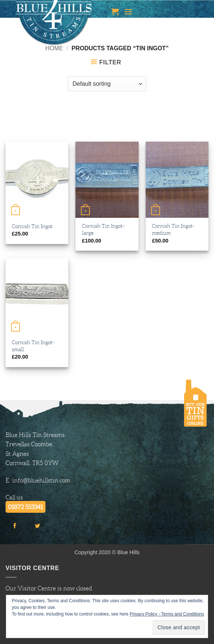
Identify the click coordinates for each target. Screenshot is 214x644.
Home (54, 48)
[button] (115, 11)
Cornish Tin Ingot (32, 226)
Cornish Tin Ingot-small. (33, 346)
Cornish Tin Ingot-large (103, 229)
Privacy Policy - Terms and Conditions (167, 614)
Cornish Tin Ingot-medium (173, 229)
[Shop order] (107, 84)
